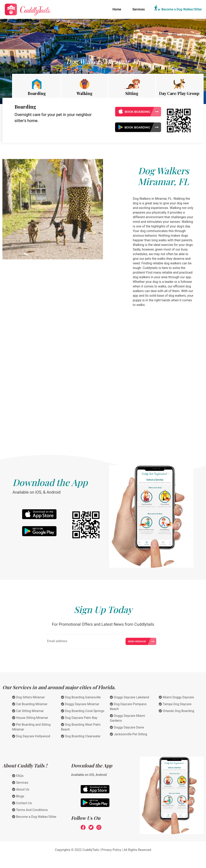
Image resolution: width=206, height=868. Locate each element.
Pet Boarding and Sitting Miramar (31, 727)
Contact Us (22, 803)
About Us (21, 789)
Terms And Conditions (30, 810)
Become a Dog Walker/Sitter (182, 9)
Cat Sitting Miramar (28, 711)
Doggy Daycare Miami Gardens (127, 718)
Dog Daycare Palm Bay (79, 718)
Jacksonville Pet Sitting (128, 734)
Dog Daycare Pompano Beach (128, 707)
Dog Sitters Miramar (28, 697)
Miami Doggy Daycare (176, 697)
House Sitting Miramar (30, 718)
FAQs (18, 776)
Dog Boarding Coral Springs (83, 711)
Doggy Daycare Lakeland (129, 697)
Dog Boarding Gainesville (81, 697)
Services (139, 9)
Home (118, 9)
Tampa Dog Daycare (175, 704)
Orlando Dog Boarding (176, 711)
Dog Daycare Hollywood (31, 736)
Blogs (18, 796)
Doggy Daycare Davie (127, 727)
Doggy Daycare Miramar (80, 704)
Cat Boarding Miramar (30, 704)
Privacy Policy (111, 850)
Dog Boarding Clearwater (81, 736)
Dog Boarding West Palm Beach (81, 727)
